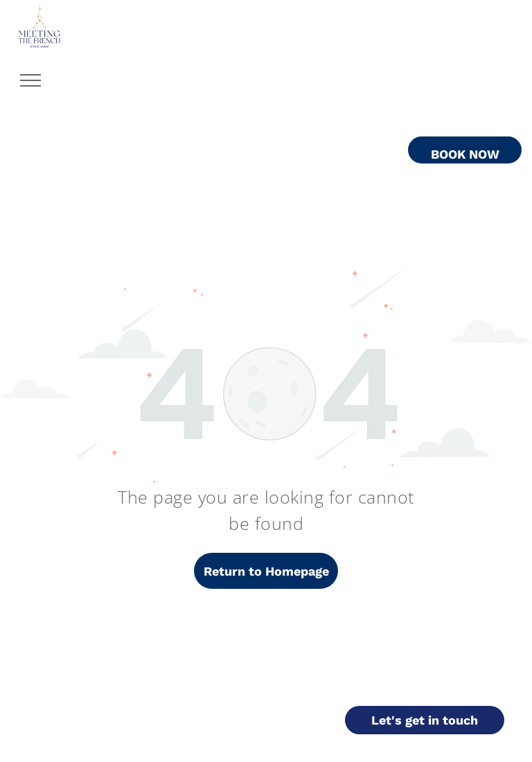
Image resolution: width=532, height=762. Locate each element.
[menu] (30, 80)
